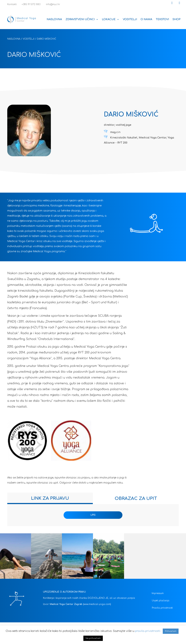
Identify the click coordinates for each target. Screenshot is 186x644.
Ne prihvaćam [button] (93, 638)
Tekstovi (162, 19)
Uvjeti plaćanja (161, 601)
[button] (172, 3)
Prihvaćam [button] (171, 631)
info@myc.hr (51, 4)
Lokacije (111, 19)
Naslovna (54, 19)
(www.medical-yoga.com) (97, 604)
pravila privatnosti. (148, 631)
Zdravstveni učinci (82, 19)
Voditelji (130, 19)
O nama (146, 19)
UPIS (93, 515)
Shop (177, 19)
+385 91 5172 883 (29, 4)
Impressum (158, 593)
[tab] (50, 498)
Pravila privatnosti (162, 608)
